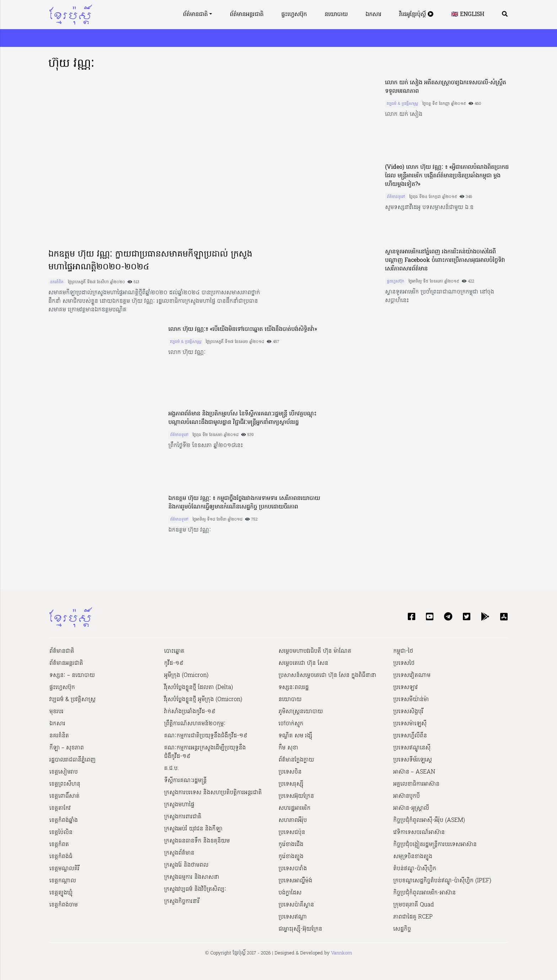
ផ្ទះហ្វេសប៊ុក (294, 15)
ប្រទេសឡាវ (405, 688)
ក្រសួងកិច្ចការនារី (182, 901)
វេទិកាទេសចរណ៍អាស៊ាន (419, 833)
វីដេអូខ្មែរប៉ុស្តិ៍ (416, 15)
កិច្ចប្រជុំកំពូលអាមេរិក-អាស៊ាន (424, 893)
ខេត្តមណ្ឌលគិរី (64, 869)
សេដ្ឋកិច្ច (402, 929)
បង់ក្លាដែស (290, 893)
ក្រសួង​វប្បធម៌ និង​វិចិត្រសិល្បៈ (195, 889)
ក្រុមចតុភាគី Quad (413, 905)
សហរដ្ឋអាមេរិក (294, 808)
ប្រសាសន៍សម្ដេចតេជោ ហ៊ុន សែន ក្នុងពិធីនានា (327, 675)
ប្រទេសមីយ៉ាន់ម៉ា (411, 700)
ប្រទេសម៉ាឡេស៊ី (410, 724)
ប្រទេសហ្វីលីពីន (410, 736)
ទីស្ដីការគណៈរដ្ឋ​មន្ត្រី (185, 781)
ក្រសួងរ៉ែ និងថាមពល (186, 865)
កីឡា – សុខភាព (67, 748)
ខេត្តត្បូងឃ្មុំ (61, 893)
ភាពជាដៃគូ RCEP (413, 917)
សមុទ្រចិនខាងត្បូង (413, 857)
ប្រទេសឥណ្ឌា (293, 917)
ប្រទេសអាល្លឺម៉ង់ (295, 881)
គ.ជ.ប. (172, 769)
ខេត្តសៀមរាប (64, 772)
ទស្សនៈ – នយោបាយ (72, 675)
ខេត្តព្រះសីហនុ (65, 784)
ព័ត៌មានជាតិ (195, 15)
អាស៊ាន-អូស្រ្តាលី (411, 808)
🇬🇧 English (468, 15)
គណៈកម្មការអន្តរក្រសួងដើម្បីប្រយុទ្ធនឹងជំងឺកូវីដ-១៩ (205, 752)
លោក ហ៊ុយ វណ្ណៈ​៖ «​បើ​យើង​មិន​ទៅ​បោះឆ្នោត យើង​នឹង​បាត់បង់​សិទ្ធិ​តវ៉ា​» (243, 329)
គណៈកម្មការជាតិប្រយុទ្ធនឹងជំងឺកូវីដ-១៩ (206, 736)
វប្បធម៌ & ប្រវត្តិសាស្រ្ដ (402, 104)
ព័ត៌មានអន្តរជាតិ (247, 15)
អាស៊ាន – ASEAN (414, 772)
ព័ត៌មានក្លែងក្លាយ (296, 760)
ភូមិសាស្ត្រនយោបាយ (301, 712)
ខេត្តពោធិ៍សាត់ (64, 796)
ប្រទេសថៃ (404, 663)
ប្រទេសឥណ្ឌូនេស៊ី (412, 748)
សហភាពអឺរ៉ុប (293, 820)
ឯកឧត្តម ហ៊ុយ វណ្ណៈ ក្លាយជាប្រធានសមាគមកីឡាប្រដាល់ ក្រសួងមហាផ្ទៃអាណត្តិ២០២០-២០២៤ (150, 261)
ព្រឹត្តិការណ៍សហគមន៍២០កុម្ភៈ (195, 724)
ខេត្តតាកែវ (60, 808)
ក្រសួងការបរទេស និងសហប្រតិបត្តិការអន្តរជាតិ (213, 793)
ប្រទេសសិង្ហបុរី (408, 712)
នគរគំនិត (57, 282)
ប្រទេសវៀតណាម (412, 675)
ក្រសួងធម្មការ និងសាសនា (192, 877)
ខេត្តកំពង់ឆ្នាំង (64, 820)
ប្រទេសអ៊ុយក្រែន (296, 796)
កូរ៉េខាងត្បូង (291, 857)
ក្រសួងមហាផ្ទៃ (179, 805)
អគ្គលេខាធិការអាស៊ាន (416, 784)
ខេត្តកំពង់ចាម (64, 905)
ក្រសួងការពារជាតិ (183, 817)
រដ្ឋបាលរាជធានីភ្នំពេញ (72, 760)
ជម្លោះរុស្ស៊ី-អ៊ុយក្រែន (300, 929)
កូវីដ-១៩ (174, 663)
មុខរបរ (56, 712)
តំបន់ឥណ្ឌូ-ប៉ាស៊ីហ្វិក (415, 869)
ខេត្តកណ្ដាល (63, 881)
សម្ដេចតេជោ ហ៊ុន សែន (303, 663)
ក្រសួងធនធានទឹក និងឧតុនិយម (197, 841)
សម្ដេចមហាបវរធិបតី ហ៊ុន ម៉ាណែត (315, 651)
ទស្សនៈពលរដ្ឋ (294, 688)
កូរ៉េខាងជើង (291, 845)
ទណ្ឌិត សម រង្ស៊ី (295, 736)
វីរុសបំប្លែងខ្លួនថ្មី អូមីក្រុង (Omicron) (203, 700)
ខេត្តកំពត (59, 845)
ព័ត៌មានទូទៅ (396, 197)
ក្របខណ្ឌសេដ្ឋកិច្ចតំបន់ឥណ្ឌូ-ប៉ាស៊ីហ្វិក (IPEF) (442, 881)
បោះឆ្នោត (174, 651)
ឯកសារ (374, 15)
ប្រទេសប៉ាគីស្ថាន (296, 905)
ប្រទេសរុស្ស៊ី (291, 784)
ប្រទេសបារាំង (293, 869)
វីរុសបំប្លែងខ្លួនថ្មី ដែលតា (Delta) (199, 688)
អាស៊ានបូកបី (407, 796)
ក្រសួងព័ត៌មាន (179, 853)
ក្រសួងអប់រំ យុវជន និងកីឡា (193, 829)
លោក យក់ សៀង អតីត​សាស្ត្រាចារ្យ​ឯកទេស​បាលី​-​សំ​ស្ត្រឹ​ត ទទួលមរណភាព (446, 87)
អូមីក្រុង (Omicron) (186, 675)
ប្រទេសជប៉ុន (292, 833)
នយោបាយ (336, 15)
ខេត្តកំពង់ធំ (61, 857)
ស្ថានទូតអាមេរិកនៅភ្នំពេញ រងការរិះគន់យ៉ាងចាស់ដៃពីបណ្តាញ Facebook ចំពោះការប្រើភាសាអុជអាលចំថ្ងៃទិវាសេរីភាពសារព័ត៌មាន (445, 260)
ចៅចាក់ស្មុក (291, 724)
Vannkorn (342, 953)
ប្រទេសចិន (290, 772)
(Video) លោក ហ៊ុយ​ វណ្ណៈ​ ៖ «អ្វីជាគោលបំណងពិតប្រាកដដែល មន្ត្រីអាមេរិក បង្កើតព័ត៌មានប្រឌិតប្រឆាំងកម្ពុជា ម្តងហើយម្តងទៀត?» (447, 176)
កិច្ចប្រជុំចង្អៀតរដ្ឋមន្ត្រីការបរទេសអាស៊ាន (435, 845)
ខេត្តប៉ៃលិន (61, 833)
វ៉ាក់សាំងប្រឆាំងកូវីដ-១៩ (190, 712)
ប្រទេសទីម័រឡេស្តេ (413, 760)
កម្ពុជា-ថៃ (403, 651)
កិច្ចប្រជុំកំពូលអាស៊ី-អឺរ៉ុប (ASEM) (429, 820)
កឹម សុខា (288, 748)
